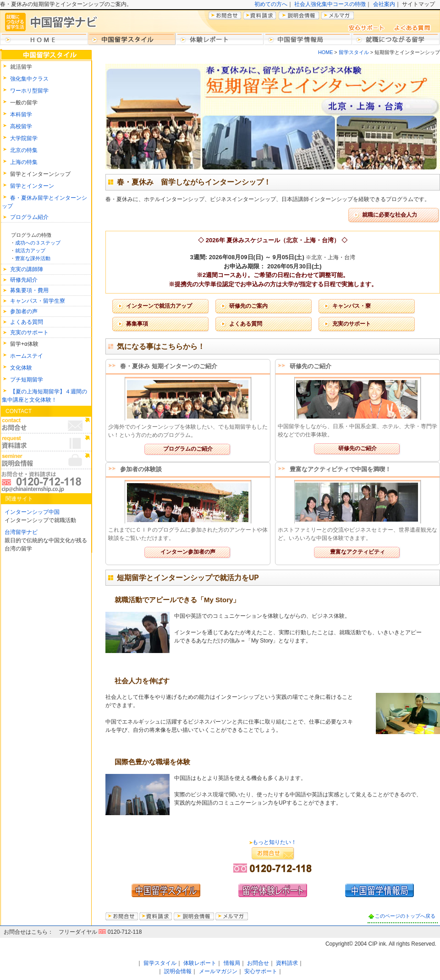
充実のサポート (29, 332)
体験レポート (200, 963)
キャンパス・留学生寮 (38, 301)
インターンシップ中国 (32, 512)
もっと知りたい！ (275, 842)
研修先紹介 (24, 280)
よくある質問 (27, 322)
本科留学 (21, 114)
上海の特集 (24, 162)
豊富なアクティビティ (357, 552)
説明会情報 (178, 971)
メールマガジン (218, 971)
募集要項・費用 (29, 290)
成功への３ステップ (38, 243)
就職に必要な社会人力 (390, 215)
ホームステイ (27, 356)
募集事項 (137, 324)
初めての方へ (271, 4)
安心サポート (261, 971)
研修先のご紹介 (357, 448)
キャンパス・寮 (352, 306)
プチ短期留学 (27, 380)
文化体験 (21, 368)
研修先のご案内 (248, 306)
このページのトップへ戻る (405, 916)
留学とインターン (32, 186)
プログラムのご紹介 (188, 449)
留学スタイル (353, 52)
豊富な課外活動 (33, 258)
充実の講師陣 (27, 269)
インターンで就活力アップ (159, 306)
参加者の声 (24, 311)
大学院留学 (24, 138)
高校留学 (21, 126)
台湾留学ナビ (21, 532)
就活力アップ (30, 250)
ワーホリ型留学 (29, 91)
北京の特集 (24, 150)
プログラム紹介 (29, 217)
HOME (325, 52)
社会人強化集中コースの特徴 (330, 4)
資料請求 (287, 963)
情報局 (232, 963)
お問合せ (258, 963)
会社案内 (384, 4)
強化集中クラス (29, 79)
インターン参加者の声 (188, 552)
